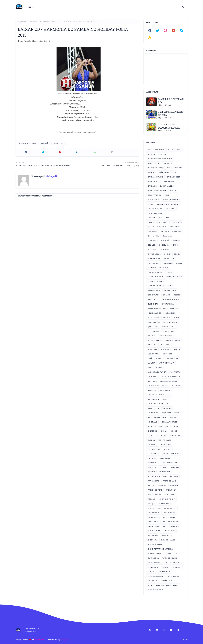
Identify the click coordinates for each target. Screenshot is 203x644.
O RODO (174, 431)
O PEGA (164, 431)
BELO (167, 195)
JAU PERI (152, 336)
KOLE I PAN (152, 349)
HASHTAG (174, 309)
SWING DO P (172, 554)
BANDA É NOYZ (154, 181)
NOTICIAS (152, 426)
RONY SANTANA (154, 508)
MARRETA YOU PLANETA (158, 372)
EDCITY (177, 254)
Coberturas (167, 236)
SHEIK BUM (153, 540)
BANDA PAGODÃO (167, 186)
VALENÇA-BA (153, 581)
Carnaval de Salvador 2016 (159, 218)
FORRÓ (170, 272)
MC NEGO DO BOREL (169, 381)
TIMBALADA (176, 567)
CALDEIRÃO (170, 209)
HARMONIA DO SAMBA (39, 22)
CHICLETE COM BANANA (171, 231)
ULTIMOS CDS (59, 143)
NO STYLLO (152, 422)
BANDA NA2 (169, 181)
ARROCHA (162, 154)
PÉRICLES (164, 467)
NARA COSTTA (154, 408)
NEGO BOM (166, 413)
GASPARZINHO (170, 290)
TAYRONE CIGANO (170, 558)
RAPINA (158, 495)
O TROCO (152, 436)
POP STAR (174, 476)
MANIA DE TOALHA (166, 363)
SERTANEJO (170, 531)
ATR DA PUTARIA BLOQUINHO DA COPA (169, 126)
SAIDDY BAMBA (169, 513)
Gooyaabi (65, 640)
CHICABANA (153, 231)
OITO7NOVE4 (175, 436)
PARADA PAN (165, 458)
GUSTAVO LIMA (168, 304)
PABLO (165, 454)
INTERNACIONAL (169, 327)
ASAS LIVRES (153, 163)
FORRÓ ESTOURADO (156, 281)
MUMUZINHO (165, 390)
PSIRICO (151, 485)
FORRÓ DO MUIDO (155, 277)
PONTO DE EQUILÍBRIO (157, 476)
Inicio (185, 640)
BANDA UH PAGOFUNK (157, 191)
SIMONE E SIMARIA (156, 544)
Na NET (165, 399)
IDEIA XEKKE (170, 313)
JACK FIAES (170, 331)
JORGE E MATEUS (155, 340)
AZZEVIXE (178, 168)
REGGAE (151, 499)
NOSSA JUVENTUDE (169, 422)
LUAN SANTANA (171, 358)
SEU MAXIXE (153, 535)
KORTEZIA (165, 349)
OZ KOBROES (153, 454)
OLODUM (151, 440)
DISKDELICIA (164, 245)
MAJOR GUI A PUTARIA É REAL (171, 101)
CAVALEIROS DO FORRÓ (158, 222)
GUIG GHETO (153, 304)
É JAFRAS (152, 250)
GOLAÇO (166, 295)
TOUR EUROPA (164, 572)
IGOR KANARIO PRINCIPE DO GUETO (163, 322)
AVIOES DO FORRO (155, 168)
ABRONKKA (160, 150)
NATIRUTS (167, 408)
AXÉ (168, 168)
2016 (150, 150)
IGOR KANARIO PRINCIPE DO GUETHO (163, 318)
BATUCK (173, 191)
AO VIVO (151, 154)
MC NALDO (152, 381)
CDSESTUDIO (176, 222)
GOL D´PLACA (154, 295)
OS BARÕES (166, 445)
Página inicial (23, 22)
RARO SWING (170, 495)
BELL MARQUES (154, 195)
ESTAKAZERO (170, 259)
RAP (149, 495)
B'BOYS (151, 172)
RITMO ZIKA (164, 504)
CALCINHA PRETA (155, 209)
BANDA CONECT (173, 177)
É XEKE (167, 254)
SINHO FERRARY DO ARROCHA (160, 549)
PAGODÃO (45, 143)
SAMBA (172, 517)
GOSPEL (177, 295)
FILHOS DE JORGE (155, 272)
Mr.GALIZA (152, 390)
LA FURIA (177, 349)
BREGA (151, 204)
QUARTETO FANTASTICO (168, 485)
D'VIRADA (177, 240)
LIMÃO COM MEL (155, 358)
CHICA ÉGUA (175, 227)
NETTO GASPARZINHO (157, 417)
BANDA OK (152, 186)
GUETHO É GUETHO (171, 299)
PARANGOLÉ (153, 463)
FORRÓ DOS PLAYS (174, 277)
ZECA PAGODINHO (155, 590)
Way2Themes (40, 640)
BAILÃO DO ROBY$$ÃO (167, 172)
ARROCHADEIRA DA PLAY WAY (160, 159)
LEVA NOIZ (168, 354)
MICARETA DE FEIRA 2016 (158, 386)
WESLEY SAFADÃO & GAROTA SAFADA (163, 585)
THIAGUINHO (153, 567)
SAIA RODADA (154, 513)
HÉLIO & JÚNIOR (155, 313)
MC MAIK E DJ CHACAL (172, 377)
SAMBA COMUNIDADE (171, 522)
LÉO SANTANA (154, 354)
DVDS (175, 245)
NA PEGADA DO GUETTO (158, 404)
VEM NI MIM (167, 581)
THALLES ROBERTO (173, 563)
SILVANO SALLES (168, 540)
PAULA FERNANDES (169, 463)
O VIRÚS (162, 436)
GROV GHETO (153, 299)
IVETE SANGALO (155, 331)
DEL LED (151, 245)
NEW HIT (173, 417)
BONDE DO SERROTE (171, 200)
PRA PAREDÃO (154, 481)
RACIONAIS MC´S (155, 490)
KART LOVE (152, 345)
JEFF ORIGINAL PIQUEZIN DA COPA (171, 113)
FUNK (170, 286)
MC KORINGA (153, 377)
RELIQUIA (152, 504)
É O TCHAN (164, 250)
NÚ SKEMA (164, 426)
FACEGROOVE (153, 263)
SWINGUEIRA (153, 558)
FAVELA (179, 263)
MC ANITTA (175, 372)
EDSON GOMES (154, 259)
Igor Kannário (153, 327)
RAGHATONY (171, 490)
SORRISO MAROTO (155, 554)
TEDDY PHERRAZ (155, 563)
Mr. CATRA (176, 386)
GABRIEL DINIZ (154, 290)
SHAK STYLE (167, 535)
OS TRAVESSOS (154, 449)
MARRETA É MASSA (156, 368)
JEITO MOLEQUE (166, 336)
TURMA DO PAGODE (156, 576)
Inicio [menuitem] (30, 7)
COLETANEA (153, 240)
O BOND (175, 426)
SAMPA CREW (153, 526)
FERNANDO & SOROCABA (158, 268)
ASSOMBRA (167, 163)
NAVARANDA (153, 413)
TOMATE (151, 572)
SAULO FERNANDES (171, 526)
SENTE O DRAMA (155, 531)
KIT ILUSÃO (165, 345)
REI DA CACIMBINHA (167, 499)
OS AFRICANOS (165, 440)
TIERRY (165, 567)
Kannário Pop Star (173, 340)
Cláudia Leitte (153, 236)
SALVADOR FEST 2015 (157, 517)
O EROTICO (152, 431)
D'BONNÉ (165, 240)
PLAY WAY (175, 467)
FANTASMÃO (168, 263)
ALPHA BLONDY (174, 150)
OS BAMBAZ (153, 445)
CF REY (151, 227)
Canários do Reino (155, 213)
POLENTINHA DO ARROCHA (159, 472)
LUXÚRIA (151, 363)
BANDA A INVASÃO (155, 177)
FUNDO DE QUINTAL (156, 286)
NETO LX (178, 413)
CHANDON (162, 227)
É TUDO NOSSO (154, 254)
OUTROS (168, 449)
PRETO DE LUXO (170, 481)
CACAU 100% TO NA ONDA (168, 204)
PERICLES (152, 467)
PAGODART (152, 458)
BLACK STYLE (153, 200)
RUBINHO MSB (170, 508)
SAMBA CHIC (153, 522)
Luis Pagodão (25, 41)
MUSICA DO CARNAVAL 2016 (159, 395)
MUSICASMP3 (153, 399)
